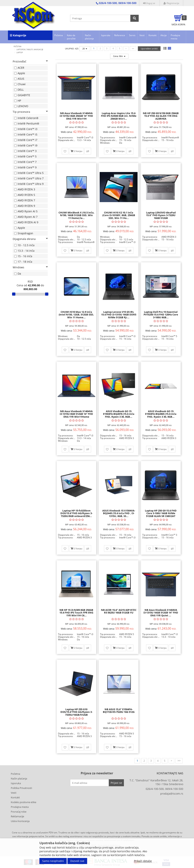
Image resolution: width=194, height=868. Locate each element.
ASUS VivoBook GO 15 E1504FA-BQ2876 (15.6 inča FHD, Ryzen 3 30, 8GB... (119, 414)
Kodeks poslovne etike (23, 802)
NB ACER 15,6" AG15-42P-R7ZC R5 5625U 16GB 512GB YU (119, 611)
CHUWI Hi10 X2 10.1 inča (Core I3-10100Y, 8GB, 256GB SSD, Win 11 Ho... (119, 215)
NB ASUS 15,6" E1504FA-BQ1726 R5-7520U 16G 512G (119, 711)
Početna (59, 35)
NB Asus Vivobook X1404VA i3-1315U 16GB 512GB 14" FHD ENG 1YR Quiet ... (161, 613)
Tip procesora (30, 112)
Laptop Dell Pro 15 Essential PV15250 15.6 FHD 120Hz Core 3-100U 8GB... (161, 315)
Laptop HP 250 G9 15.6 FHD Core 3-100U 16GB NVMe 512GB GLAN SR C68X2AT (161, 513)
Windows (30, 267)
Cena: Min (119, 56)
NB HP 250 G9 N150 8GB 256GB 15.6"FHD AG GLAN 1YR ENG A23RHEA (161, 116)
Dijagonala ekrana (30, 239)
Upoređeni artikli (149, 49)
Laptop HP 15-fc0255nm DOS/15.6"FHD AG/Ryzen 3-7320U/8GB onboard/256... (76, 513)
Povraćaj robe (19, 812)
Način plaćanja (89, 37)
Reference (120, 35)
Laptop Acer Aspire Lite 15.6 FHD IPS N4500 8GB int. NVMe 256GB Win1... (119, 116)
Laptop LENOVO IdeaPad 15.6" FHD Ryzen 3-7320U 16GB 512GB (161, 215)
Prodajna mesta (175, 37)
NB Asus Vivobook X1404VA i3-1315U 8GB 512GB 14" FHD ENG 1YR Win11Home (76, 414)
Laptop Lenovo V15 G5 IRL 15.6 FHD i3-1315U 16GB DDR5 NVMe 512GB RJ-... (119, 315)
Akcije (164, 35)
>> (133, 48)
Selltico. (125, 849)
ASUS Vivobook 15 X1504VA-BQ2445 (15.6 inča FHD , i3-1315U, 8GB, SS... (119, 513)
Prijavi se (116, 783)
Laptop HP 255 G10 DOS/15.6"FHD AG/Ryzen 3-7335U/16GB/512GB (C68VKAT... (76, 713)
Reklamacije (17, 816)
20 (85, 49)
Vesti (142, 35)
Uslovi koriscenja (20, 821)
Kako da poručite (71, 37)
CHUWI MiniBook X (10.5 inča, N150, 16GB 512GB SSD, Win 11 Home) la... (76, 215)
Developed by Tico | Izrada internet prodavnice (92, 849)
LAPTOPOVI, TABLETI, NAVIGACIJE (30, 49)
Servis (132, 35)
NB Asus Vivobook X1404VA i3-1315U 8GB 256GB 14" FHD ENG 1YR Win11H (76, 116)
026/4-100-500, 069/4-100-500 (164, 789)
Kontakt (153, 35)
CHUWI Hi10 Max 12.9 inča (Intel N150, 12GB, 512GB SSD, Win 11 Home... (76, 315)
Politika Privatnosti (21, 788)
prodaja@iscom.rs (172, 794)
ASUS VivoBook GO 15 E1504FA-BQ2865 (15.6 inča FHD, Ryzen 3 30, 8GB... (161, 414)
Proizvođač (30, 61)
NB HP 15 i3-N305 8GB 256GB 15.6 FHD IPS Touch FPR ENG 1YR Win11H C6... (76, 613)
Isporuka (106, 35)
